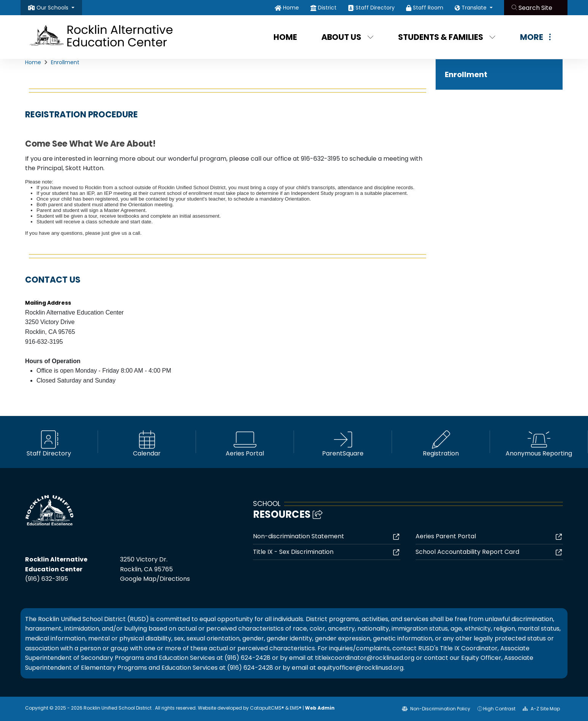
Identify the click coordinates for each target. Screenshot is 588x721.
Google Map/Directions (155, 579)
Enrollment (65, 62)
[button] (55, 8)
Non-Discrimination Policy (436, 709)
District (327, 8)
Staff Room (428, 8)
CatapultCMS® (267, 708)
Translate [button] (475, 8)
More (535, 37)
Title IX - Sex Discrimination (293, 552)
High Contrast (499, 709)
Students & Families (447, 37)
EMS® (296, 708)
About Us (348, 37)
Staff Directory (375, 8)
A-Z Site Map (541, 709)
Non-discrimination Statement (299, 536)
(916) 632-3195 (47, 579)
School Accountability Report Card (467, 552)
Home (291, 8)
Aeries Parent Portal (446, 536)
